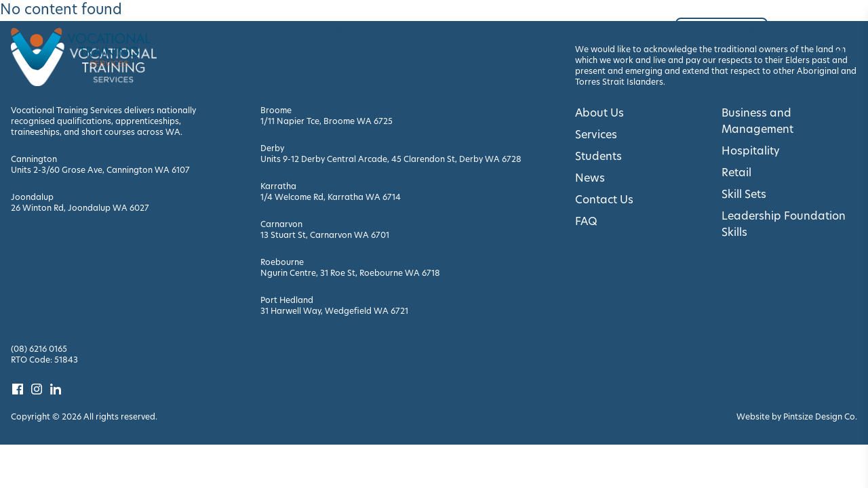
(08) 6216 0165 (39, 350)
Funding (411, 30)
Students (598, 157)
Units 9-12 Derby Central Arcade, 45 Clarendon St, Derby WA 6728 (391, 160)
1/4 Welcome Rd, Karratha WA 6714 (331, 198)
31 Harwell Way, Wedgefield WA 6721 (334, 312)
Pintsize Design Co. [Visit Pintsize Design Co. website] (820, 418)
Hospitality (751, 152)
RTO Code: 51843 (44, 361)
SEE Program (487, 30)
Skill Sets (744, 195)
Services (341, 30)
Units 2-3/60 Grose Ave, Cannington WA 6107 (100, 171)
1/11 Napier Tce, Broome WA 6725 (327, 122)
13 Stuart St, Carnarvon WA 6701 (325, 236)
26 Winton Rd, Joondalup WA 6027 (80, 209)
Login (273, 68)
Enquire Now (722, 30)
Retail (736, 174)
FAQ (586, 222)
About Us (269, 30)
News (590, 179)
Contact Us (633, 30)
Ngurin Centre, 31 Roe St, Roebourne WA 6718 (350, 274)
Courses (562, 30)
